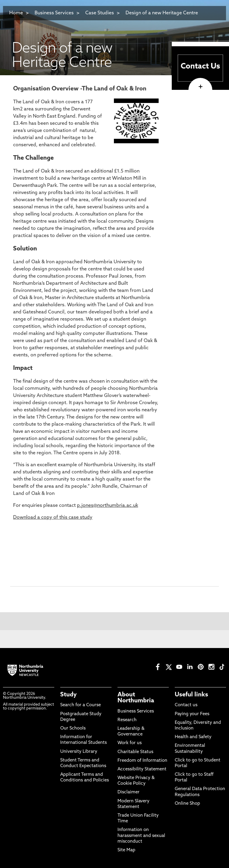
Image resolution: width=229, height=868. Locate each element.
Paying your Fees (192, 714)
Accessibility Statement (142, 769)
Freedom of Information (142, 761)
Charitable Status (135, 752)
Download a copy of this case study (53, 518)
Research (127, 720)
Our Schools (73, 728)
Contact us (186, 705)
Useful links (191, 695)
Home (16, 13)
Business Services (54, 13)
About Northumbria (136, 698)
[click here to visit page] (200, 87)
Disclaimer (129, 792)
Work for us (130, 743)
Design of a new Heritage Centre (162, 13)
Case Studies (100, 13)
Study (68, 695)
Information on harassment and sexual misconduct (141, 836)
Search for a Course (81, 705)
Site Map (126, 850)
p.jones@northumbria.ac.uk (107, 506)
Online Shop (187, 804)
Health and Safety (193, 737)
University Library (79, 752)
